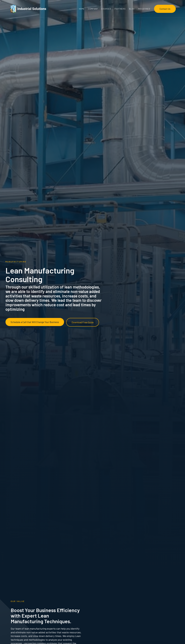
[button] (144, 9)
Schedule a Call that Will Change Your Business (35, 322)
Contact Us (165, 9)
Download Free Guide (83, 322)
